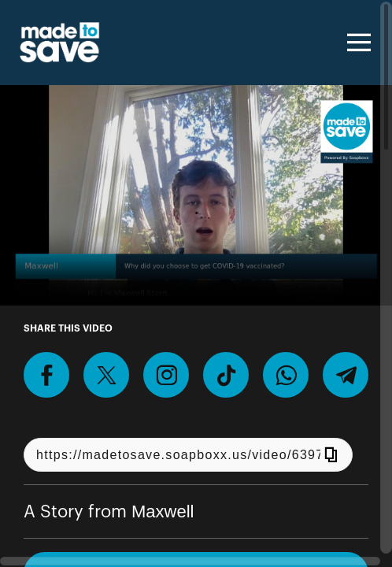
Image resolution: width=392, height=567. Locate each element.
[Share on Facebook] (46, 375)
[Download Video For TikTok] (226, 375)
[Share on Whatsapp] (286, 375)
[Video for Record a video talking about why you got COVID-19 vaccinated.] (196, 195)
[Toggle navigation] (357, 43)
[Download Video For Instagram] (166, 375)
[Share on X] (106, 375)
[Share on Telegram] (346, 375)
